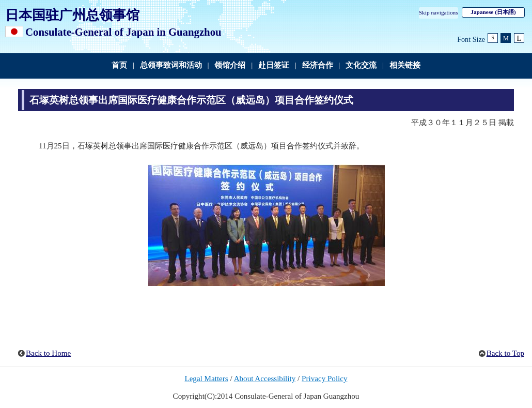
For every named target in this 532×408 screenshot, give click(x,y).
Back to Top (505, 353)
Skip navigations (439, 12)
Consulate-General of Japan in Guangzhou (123, 32)
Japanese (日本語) (493, 12)
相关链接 (405, 65)
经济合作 (318, 65)
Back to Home (48, 353)
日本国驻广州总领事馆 (72, 15)
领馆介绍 (230, 65)
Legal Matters (206, 379)
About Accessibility (265, 379)
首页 (119, 65)
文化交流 (361, 65)
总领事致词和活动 (171, 65)
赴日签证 (274, 65)
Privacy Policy (325, 379)
